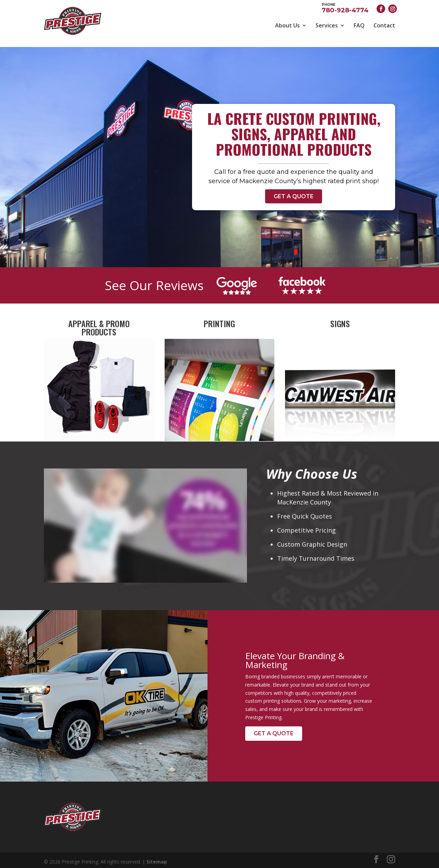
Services (327, 25)
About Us (287, 25)
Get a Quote (294, 193)
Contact (384, 25)
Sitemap (157, 859)
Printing (219, 321)
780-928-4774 (345, 8)
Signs (340, 321)
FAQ (359, 25)
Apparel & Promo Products (99, 325)
